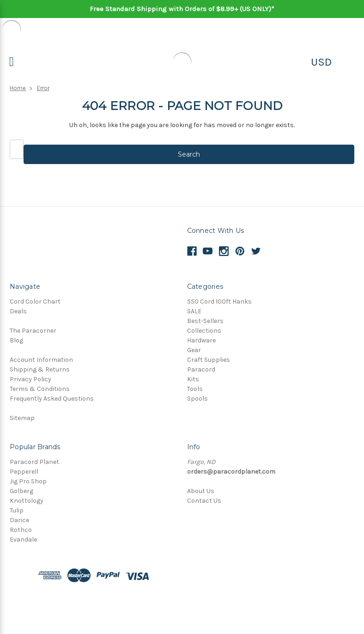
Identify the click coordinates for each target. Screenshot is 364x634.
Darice (19, 520)
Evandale (23, 540)
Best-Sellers (205, 321)
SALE (194, 311)
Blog (16, 340)
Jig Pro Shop (28, 481)
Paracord (201, 369)
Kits (193, 379)
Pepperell (24, 472)
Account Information (41, 360)
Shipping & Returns (40, 369)
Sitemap (22, 418)
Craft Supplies (209, 360)
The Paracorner (33, 331)
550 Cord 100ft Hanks (219, 302)
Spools (197, 399)
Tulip (17, 510)
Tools (195, 389)
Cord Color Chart (35, 302)
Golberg (21, 491)
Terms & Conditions (40, 389)
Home (18, 88)
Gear (194, 350)
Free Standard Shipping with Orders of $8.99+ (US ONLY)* (182, 9)
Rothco (21, 530)
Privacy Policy (30, 379)
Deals (18, 311)
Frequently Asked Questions (52, 399)
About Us (201, 491)
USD (321, 62)
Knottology (27, 501)
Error (43, 88)
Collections (204, 331)
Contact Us (204, 501)
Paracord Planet (34, 462)
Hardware (201, 340)
